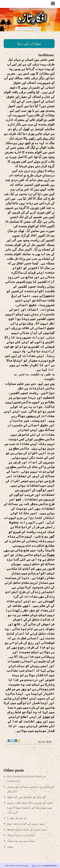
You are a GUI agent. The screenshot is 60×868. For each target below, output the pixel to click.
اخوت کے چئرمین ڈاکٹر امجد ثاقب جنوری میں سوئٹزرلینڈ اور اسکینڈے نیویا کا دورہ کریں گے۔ (30, 807)
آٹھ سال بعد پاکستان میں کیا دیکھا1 (26, 797)
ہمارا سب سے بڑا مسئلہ (21, 835)
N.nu (34, 866)
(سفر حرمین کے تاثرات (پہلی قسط (27, 829)
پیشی (10, 847)
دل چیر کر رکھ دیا (17, 818)
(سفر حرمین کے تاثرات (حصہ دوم (26, 824)
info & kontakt (51, 866)
